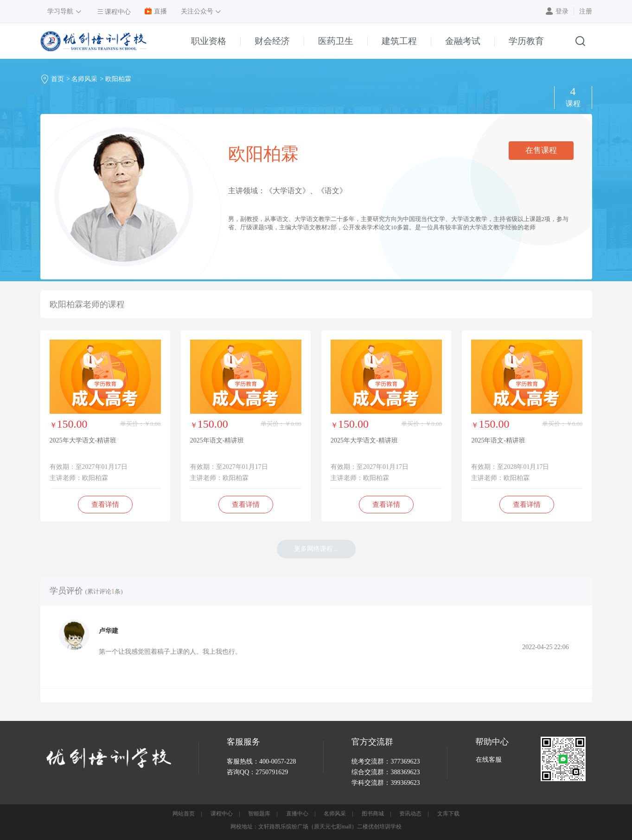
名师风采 (84, 79)
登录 (562, 11)
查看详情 (105, 505)
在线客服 (489, 760)
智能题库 (259, 814)
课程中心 (222, 814)
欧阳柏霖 (118, 79)
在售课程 (541, 150)
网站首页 (184, 814)
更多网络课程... (316, 549)
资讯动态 (410, 814)
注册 (586, 11)
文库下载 (448, 814)
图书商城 (373, 814)
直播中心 (297, 814)
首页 (57, 79)
